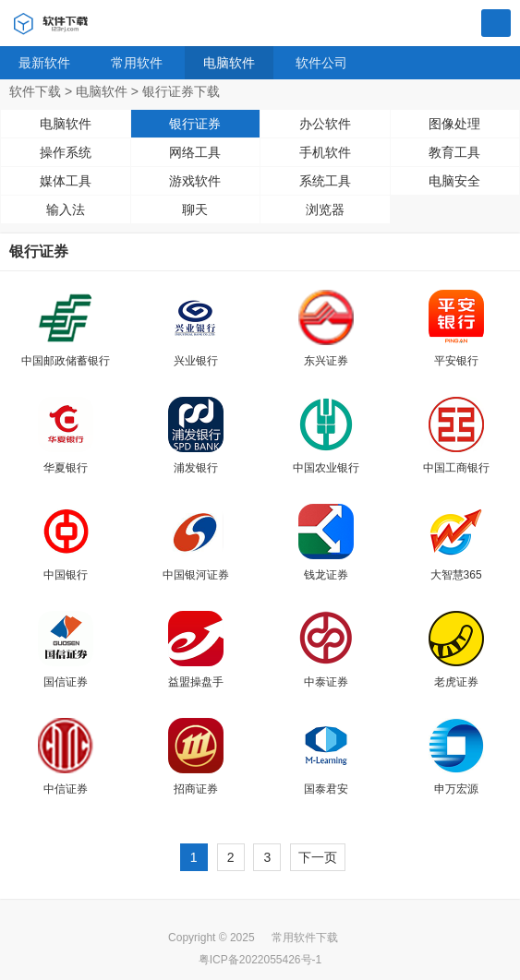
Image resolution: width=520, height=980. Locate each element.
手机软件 (325, 152)
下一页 (318, 857)
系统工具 (325, 181)
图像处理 (454, 124)
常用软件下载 (305, 938)
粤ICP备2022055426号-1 (260, 960)
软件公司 (321, 63)
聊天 (195, 209)
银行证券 (195, 124)
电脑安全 (454, 181)
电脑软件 (229, 63)
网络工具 (195, 152)
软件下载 (35, 91)
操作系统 (66, 152)
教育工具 (454, 152)
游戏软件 (195, 181)
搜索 (496, 24)
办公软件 (325, 124)
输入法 (66, 209)
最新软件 (44, 63)
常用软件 (137, 63)
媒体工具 (66, 181)
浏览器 (325, 209)
